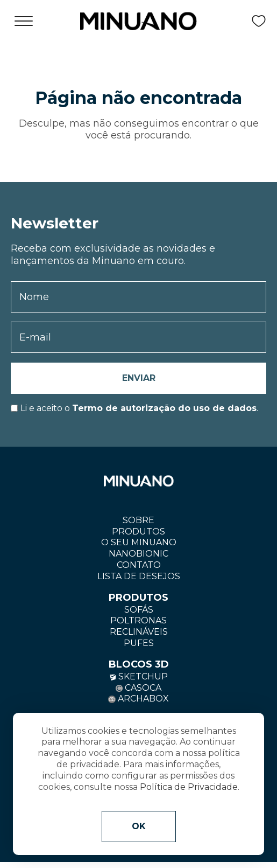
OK (139, 826)
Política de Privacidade (189, 787)
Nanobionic (138, 554)
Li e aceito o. (139, 408)
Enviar (139, 378)
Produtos (138, 532)
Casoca (138, 688)
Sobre (138, 520)
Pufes (139, 643)
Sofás (139, 610)
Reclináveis (139, 632)
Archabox (138, 699)
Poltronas (138, 620)
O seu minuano (139, 542)
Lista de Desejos (139, 576)
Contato (139, 565)
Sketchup (139, 676)
